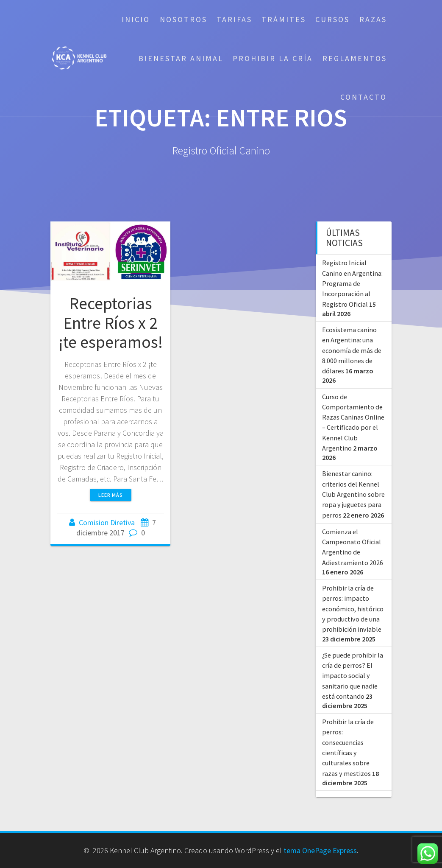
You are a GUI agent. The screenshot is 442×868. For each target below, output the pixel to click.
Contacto (364, 97)
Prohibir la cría (273, 58)
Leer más (111, 495)
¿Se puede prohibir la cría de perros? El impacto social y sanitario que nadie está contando (353, 676)
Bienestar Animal (181, 58)
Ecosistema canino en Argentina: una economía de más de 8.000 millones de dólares (352, 350)
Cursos (332, 19)
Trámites (284, 19)
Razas (373, 19)
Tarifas (234, 19)
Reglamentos (355, 58)
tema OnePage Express (320, 850)
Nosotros (183, 19)
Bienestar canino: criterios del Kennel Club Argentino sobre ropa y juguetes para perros (353, 494)
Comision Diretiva (107, 522)
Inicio (136, 19)
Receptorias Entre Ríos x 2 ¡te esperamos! (111, 323)
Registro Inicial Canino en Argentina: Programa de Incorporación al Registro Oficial (352, 283)
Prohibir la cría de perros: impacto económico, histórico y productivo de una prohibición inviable (353, 609)
